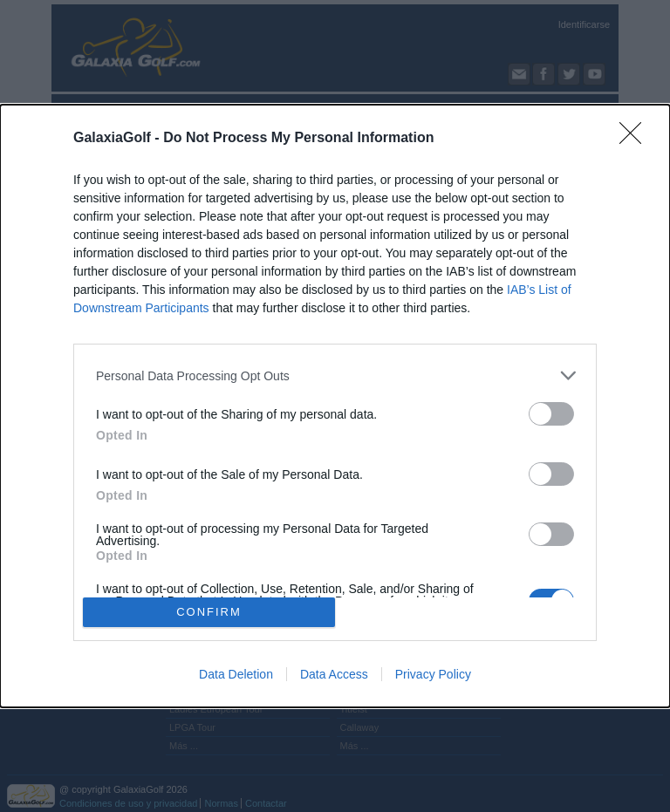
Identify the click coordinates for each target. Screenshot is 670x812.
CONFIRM (209, 612)
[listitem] (335, 375)
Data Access (334, 674)
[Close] (636, 139)
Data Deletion (236, 674)
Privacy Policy (433, 674)
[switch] (551, 414)
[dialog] (335, 406)
